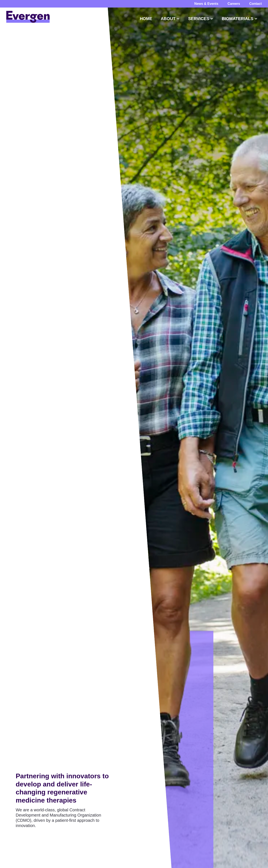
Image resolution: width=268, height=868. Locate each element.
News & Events (206, 4)
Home (146, 19)
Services (199, 19)
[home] (28, 17)
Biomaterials (238, 19)
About (168, 19)
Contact (255, 4)
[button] (146, 19)
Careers (234, 4)
